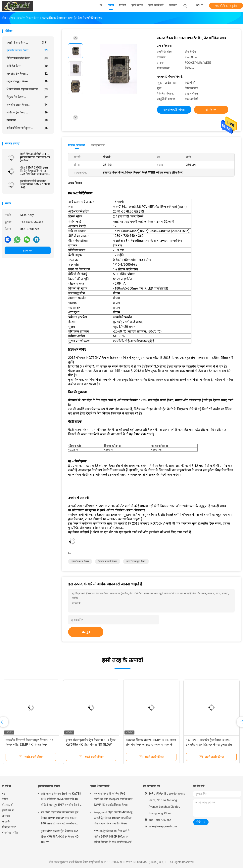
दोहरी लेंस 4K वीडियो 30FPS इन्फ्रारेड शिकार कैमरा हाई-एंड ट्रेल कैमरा (35, 157)
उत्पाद (5, 799)
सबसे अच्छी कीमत (174, 110)
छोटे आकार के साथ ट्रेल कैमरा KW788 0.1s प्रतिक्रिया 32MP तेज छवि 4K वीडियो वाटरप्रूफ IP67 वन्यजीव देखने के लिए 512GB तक (61, 800)
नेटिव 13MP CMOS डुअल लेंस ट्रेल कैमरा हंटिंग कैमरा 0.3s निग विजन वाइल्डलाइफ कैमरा (35, 171)
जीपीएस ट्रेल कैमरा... (28, 112)
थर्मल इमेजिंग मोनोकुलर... (28, 128)
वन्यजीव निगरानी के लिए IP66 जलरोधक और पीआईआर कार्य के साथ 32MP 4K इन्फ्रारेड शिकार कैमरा (113, 799)
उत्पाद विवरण (98, 145)
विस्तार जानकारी (77, 145)
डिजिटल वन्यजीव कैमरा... (28, 58)
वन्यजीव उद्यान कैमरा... (28, 105)
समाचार (6, 816)
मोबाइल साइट (9, 827)
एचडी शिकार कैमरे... (28, 43)
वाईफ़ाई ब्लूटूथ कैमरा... (28, 81)
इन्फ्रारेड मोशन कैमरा (80, 561)
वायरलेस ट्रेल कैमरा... (28, 74)
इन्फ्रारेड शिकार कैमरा (49, 786)
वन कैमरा (28, 120)
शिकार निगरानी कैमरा (108, 561)
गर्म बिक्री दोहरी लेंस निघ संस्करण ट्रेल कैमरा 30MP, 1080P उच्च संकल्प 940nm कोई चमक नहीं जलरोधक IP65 (60, 818)
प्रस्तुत (86, 632)
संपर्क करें (27, 251)
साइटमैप (6, 821)
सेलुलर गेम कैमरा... (28, 97)
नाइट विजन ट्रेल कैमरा (136, 561)
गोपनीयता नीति (10, 833)
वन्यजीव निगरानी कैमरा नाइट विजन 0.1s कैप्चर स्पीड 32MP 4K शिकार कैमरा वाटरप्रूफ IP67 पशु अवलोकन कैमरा (30, 745)
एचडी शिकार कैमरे (100, 786)
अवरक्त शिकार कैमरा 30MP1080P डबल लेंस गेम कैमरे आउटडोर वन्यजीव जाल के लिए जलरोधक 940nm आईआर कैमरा (151, 745)
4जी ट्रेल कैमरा (28, 66)
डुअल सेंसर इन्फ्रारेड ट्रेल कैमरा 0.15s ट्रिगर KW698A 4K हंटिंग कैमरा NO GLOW (60, 837)
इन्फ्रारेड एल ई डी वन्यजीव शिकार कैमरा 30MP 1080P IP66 (35, 184)
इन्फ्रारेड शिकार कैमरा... (28, 50)
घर (3, 794)
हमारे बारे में (8, 810)
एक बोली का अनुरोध (226, 6)
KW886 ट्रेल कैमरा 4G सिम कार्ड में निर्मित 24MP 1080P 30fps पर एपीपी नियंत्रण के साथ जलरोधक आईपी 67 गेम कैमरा (114, 837)
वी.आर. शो (8, 805)
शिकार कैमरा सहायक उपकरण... (28, 89)
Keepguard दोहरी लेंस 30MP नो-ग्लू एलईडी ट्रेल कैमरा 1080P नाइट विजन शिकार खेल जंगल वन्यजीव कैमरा (113, 818)
